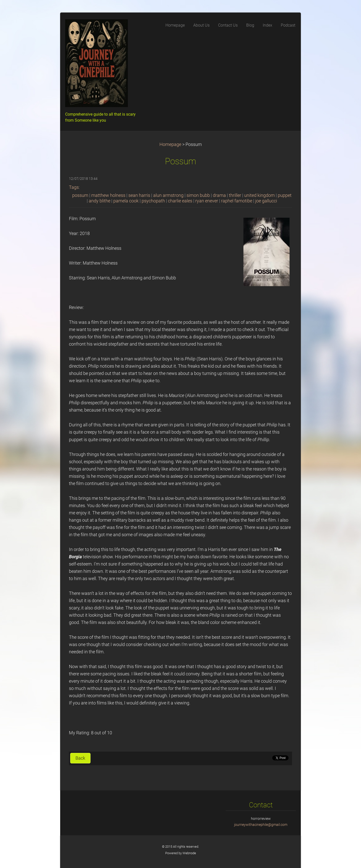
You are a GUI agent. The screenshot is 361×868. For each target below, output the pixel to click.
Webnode (189, 853)
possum (80, 195)
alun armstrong (168, 195)
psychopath (153, 201)
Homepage (170, 144)
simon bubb (198, 195)
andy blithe (100, 201)
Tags (74, 187)
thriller (235, 195)
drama (219, 195)
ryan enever (207, 201)
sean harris (139, 195)
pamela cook (126, 201)
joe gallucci (266, 201)
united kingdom (259, 195)
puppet (285, 195)
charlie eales (180, 201)
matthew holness (108, 195)
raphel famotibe (237, 201)
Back (80, 758)
